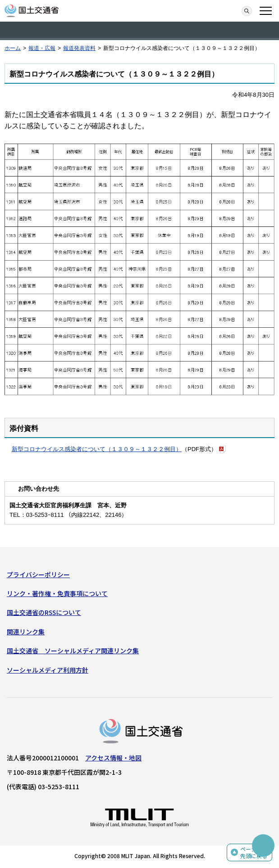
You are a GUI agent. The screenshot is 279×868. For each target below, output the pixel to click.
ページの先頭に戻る (254, 852)
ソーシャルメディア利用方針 (48, 670)
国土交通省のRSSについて (44, 612)
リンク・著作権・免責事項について (57, 593)
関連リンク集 (26, 632)
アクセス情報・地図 (113, 758)
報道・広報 (42, 48)
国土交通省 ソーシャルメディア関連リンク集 (73, 651)
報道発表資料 (79, 48)
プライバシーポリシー (38, 574)
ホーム (13, 48)
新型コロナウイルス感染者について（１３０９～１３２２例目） (97, 449)
